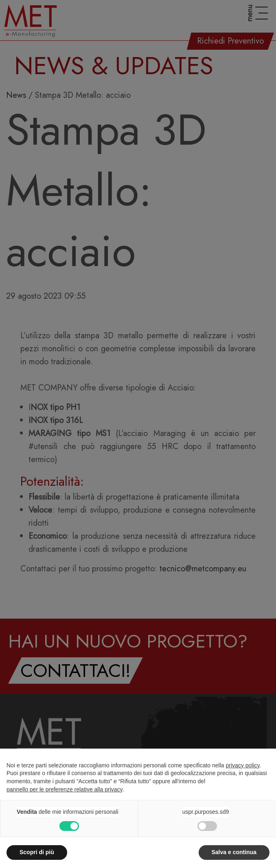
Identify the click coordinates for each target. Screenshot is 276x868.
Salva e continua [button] (234, 852)
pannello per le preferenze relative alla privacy (65, 789)
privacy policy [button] (243, 765)
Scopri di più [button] (37, 852)
